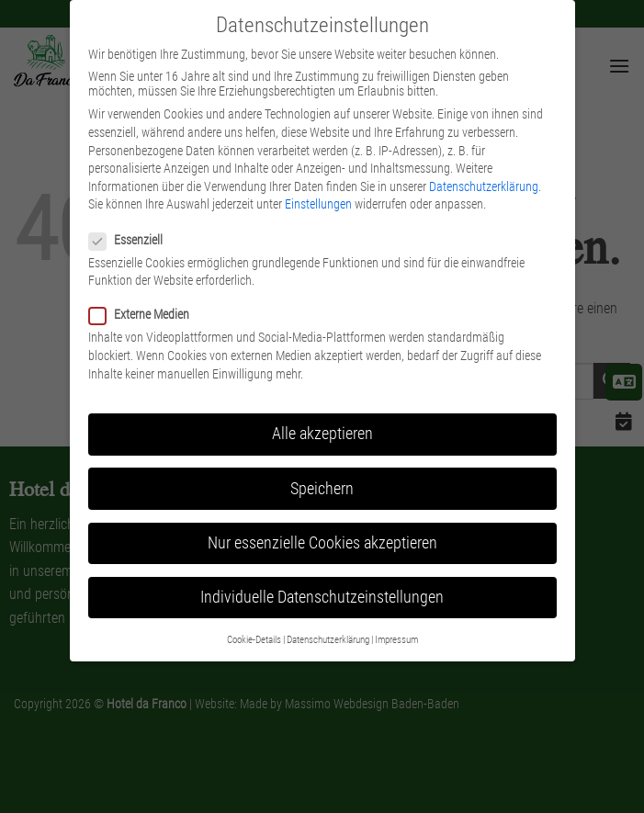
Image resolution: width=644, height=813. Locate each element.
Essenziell (133, 240)
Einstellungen (318, 204)
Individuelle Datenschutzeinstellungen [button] (322, 597)
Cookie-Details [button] (254, 640)
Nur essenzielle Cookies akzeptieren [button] (322, 543)
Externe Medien (147, 314)
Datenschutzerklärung (484, 186)
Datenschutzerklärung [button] (328, 640)
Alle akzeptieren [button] (322, 434)
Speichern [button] (322, 489)
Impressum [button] (396, 640)
